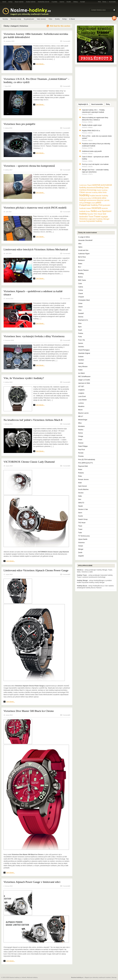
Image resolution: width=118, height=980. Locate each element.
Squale (80, 506)
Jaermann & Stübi (84, 383)
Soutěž (69, 2)
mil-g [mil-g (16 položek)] (81, 203)
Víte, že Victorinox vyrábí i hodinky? (24, 378)
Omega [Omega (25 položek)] (87, 203)
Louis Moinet (82, 400)
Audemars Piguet (84, 254)
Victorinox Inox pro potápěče (19, 124)
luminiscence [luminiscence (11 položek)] (92, 200)
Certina (81, 290)
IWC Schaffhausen (84, 377)
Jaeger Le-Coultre (84, 380)
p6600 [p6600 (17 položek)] (98, 203)
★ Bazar (72, 19)
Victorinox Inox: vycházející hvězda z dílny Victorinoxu (34, 336)
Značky (57, 19)
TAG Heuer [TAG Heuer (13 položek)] (98, 214)
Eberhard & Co (83, 320)
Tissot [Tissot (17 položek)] (91, 217)
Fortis (80, 337)
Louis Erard (82, 396)
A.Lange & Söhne (84, 237)
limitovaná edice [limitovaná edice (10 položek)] (85, 198)
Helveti (24, 977)
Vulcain (81, 546)
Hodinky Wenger (82, 580)
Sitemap (114, 977)
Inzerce (62, 2)
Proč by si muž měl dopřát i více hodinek (95, 164)
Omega (81, 436)
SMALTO (81, 503)
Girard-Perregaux (84, 350)
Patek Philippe (83, 446)
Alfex (80, 244)
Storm (80, 513)
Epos (80, 327)
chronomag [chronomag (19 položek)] (91, 190)
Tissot (80, 526)
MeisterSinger (83, 420)
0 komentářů (66, 41)
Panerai (81, 443)
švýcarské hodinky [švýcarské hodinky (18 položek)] (94, 221)
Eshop (10, 2)
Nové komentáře (97, 104)
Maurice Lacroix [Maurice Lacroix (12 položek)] (103, 200)
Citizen (80, 307)
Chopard (81, 297)
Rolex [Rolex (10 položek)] (88, 211)
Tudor (80, 533)
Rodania (81, 473)
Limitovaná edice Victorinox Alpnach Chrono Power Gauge (36, 570)
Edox (80, 323)
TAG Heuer (82, 523)
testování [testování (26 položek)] (84, 216)
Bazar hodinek (19, 2)
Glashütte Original (84, 353)
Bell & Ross (82, 257)
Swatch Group (83, 519)
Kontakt (83, 2)
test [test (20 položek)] (104, 214)
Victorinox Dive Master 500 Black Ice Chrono (29, 711)
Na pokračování (29, 19)
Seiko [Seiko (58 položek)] (94, 211)
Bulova (80, 277)
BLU (80, 267)
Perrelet (81, 453)
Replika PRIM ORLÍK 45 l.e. (91, 131)
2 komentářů (66, 424)
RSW (80, 483)
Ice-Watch (81, 373)
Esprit (80, 330)
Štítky (108, 104)
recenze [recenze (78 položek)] (96, 208)
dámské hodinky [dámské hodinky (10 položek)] (92, 192)
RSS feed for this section (60, 26)
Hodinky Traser (82, 575)
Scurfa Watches (83, 489)
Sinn (80, 499)
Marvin (80, 410)
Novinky (5, 19)
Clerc (80, 310)
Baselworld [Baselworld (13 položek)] (91, 188)
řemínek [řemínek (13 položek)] (83, 221)
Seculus (81, 493)
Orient (80, 440)
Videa (50, 19)
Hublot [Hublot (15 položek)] (93, 196)
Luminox (81, 403)
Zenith (80, 553)
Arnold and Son (83, 250)
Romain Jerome (83, 479)
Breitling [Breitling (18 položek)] (100, 188)
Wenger (81, 549)
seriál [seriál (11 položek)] (99, 211)
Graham (81, 357)
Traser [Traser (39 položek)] (97, 216)
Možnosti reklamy (32, 977)
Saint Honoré (82, 486)
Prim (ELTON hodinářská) (87, 460)
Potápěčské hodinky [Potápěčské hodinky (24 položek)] (89, 205)
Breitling (81, 274)
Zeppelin (81, 556)
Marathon (81, 406)
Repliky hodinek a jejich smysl (92, 125)
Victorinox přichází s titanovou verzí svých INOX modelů (35, 208)
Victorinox (81, 543)
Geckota (81, 347)
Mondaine (81, 426)
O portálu (54, 2)
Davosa (81, 317)
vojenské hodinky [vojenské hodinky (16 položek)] (95, 219)
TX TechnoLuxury (84, 536)
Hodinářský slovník (44, 2)
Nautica (81, 430)
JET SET (81, 386)
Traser (80, 529)
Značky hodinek (31, 2)
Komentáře (112, 2)
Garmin (81, 343)
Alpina (80, 247)
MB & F (81, 416)
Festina (81, 333)
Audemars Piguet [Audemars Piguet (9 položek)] (86, 185)
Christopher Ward (84, 300)
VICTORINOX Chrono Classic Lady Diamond (29, 462)
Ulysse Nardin (83, 539)
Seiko (80, 496)
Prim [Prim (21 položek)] (101, 205)
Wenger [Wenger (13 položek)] (106, 219)
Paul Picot (81, 450)
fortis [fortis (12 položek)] (105, 192)
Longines (81, 393)
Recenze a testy (16, 19)
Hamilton (81, 360)
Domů (4, 2)
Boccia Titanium (83, 270)
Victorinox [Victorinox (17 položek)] (84, 219)
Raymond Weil (83, 466)
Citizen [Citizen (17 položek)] (82, 192)
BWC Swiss (82, 280)
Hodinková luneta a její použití (92, 151)
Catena (81, 287)
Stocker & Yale (83, 509)
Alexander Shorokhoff (85, 240)
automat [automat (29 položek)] (96, 185)
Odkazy (76, 2)
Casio (80, 284)
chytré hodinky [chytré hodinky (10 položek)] (102, 190)
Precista (81, 456)
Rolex (80, 476)
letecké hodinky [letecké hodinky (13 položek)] (102, 196)
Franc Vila (81, 340)
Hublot (80, 370)
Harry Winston (83, 367)
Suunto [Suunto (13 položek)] (90, 214)
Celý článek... (40, 64)
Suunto (81, 516)
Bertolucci (81, 260)
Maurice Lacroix (83, 413)
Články (104, 2)
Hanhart (81, 363)
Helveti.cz (80, 570)
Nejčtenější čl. (83, 104)
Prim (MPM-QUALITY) (85, 463)
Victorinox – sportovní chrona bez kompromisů (29, 166)
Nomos (81, 433)
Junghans (81, 390)
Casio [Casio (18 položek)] (106, 188)
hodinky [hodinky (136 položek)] (84, 195)
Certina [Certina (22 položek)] (83, 190)
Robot (80, 470)
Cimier (80, 303)
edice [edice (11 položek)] (100, 192)
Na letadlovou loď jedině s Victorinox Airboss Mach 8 (33, 420)
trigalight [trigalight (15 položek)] (104, 217)
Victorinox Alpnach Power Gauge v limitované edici (32, 882)
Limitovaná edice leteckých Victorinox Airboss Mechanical (36, 249)
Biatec (80, 264)
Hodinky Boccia (82, 586)
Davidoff (81, 313)
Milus (80, 423)
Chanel (81, 293)
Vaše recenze (41, 19)
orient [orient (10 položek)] (93, 203)
